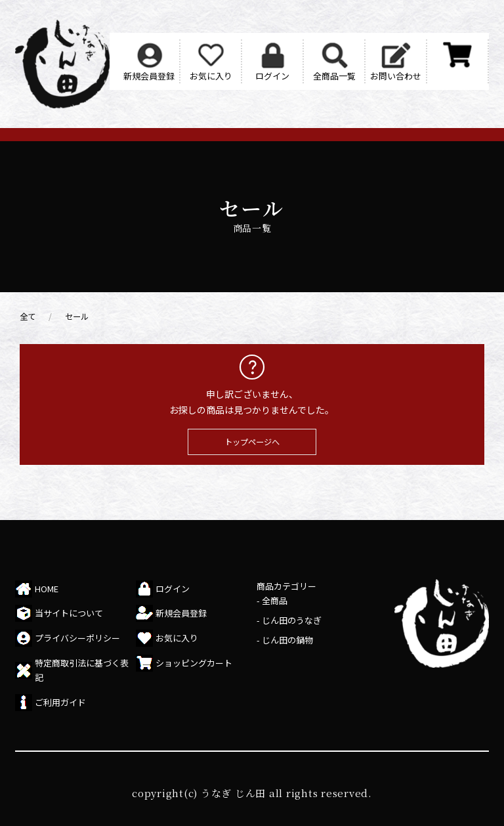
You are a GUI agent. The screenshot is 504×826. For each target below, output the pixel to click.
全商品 (275, 600)
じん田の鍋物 (287, 640)
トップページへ (252, 442)
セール (77, 316)
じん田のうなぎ (292, 620)
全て (28, 316)
